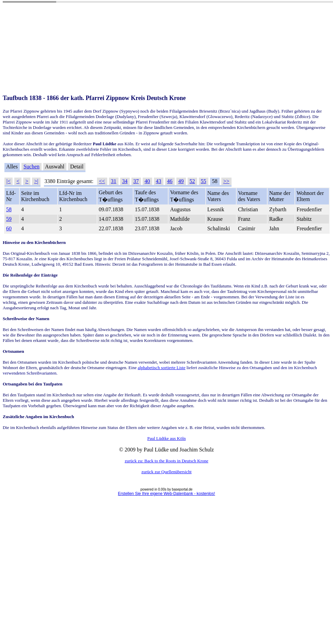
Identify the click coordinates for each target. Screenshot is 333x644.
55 (204, 181)
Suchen (31, 167)
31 (114, 181)
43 (159, 181)
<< (102, 181)
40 (147, 181)
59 (9, 219)
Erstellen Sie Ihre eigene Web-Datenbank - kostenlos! (166, 494)
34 (125, 181)
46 (170, 181)
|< (9, 181)
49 (181, 181)
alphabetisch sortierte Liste (161, 368)
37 (136, 181)
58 (9, 209)
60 (9, 228)
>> (226, 181)
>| (36, 181)
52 (192, 181)
